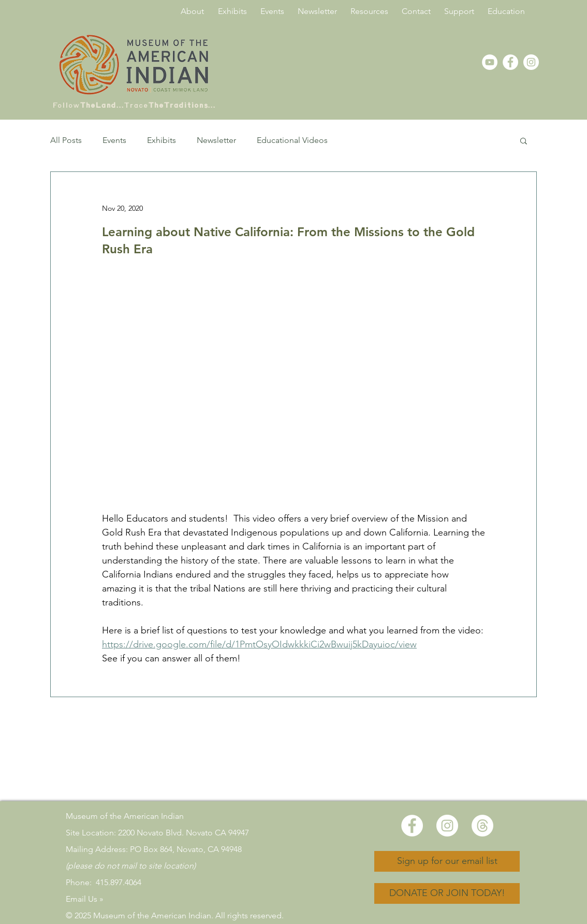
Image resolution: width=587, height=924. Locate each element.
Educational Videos (292, 140)
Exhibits (162, 140)
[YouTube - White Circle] (490, 62)
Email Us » (85, 899)
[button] (524, 140)
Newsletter (216, 140)
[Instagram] (531, 62)
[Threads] (482, 826)
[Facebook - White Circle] (510, 62)
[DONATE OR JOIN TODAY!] (447, 893)
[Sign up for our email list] (447, 861)
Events (114, 140)
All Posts (66, 140)
